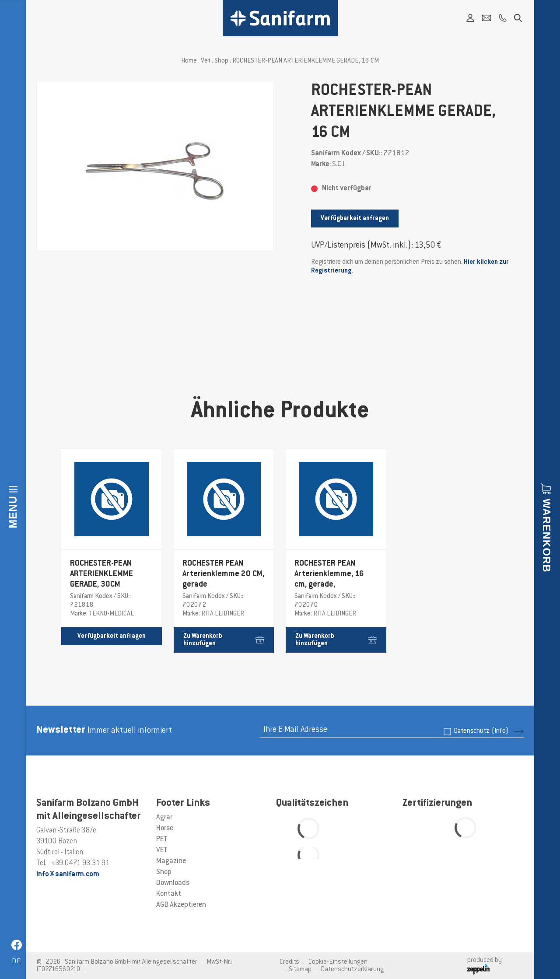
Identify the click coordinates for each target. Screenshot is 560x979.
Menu (13, 512)
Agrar (164, 818)
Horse (165, 829)
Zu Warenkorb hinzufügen (224, 640)
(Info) (500, 731)
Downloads (173, 883)
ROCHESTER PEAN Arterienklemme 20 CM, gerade (223, 574)
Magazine (171, 861)
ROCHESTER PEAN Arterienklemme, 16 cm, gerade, (329, 574)
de (16, 962)
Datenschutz (481, 731)
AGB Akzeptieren (181, 905)
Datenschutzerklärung (352, 970)
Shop (221, 61)
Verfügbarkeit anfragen (355, 219)
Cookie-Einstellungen (338, 962)
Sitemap (300, 970)
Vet (206, 61)
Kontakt (169, 894)
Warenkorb (547, 536)
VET (162, 850)
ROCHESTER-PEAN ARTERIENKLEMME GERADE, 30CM (101, 574)
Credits (289, 962)
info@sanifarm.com (68, 874)
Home (189, 61)
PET (162, 839)
